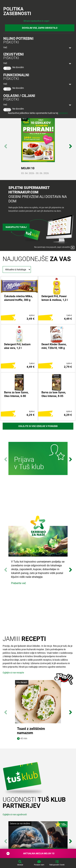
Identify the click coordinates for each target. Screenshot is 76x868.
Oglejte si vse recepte (13, 673)
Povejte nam (39, 865)
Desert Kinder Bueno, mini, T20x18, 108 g (54, 346)
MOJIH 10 (28, 168)
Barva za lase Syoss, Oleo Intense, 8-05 (54, 394)
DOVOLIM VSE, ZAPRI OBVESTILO (40, 28)
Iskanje (20, 865)
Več (5, 47)
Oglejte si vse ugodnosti (15, 814)
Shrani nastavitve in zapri (36, 21)
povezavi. (63, 113)
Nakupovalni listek (57, 865)
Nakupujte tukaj (16, 227)
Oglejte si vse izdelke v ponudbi (38, 426)
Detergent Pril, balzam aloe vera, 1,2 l (17, 346)
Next (70, 144)
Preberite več (19, 583)
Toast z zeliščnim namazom (31, 731)
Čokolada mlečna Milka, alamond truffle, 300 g (18, 298)
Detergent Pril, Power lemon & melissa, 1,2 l (55, 298)
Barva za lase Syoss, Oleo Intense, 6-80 (16, 394)
